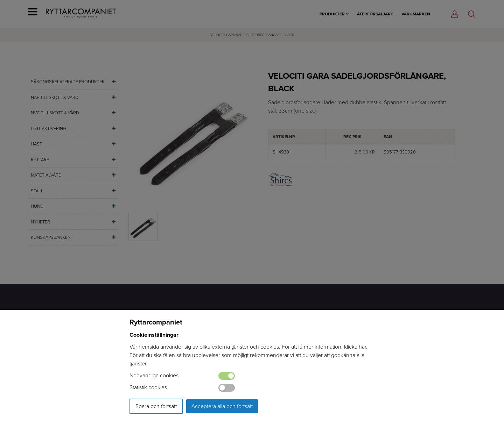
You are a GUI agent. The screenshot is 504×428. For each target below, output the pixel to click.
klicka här (355, 347)
